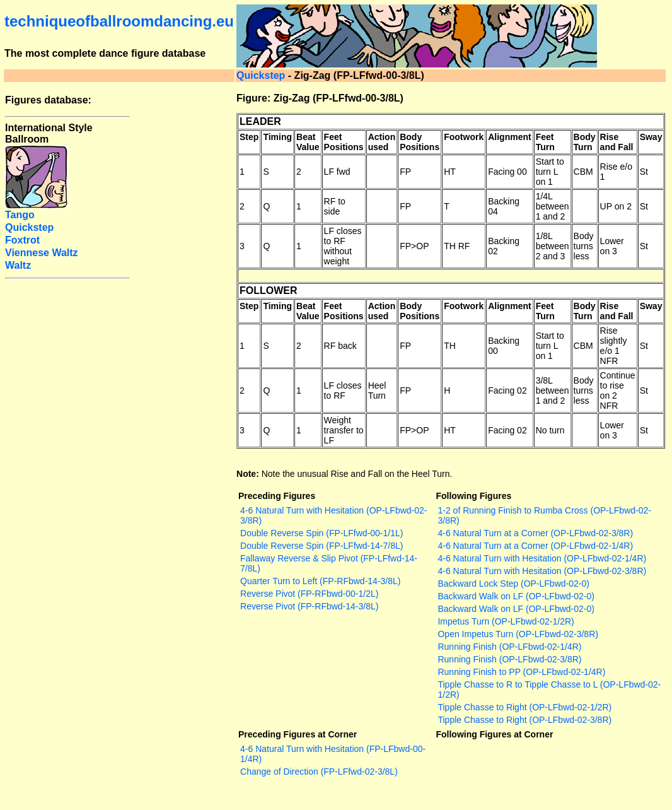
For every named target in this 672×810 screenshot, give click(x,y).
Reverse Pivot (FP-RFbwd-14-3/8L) (309, 606)
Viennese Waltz (42, 253)
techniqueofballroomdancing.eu (119, 21)
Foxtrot (22, 240)
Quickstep (261, 75)
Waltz (18, 265)
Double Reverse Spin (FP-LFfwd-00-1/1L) (322, 533)
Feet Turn (545, 142)
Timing (277, 137)
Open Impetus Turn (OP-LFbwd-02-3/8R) (518, 634)
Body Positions (420, 142)
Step (249, 137)
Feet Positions (344, 142)
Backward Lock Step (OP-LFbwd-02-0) (513, 584)
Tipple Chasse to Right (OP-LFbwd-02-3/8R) (524, 720)
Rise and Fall (617, 142)
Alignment (509, 137)
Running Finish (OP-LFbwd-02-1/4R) (509, 647)
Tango (20, 215)
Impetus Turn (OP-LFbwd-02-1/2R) (506, 621)
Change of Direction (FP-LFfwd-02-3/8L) (319, 772)
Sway (651, 137)
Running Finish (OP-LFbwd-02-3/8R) (509, 659)
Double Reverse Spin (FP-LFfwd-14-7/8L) (322, 546)
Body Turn (585, 142)
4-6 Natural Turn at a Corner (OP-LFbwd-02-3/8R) (535, 533)
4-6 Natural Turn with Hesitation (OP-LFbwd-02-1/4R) (542, 558)
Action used (382, 142)
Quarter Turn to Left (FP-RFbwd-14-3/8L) (320, 581)
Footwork (464, 137)
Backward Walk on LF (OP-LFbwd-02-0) (516, 596)
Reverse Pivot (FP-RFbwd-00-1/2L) (309, 594)
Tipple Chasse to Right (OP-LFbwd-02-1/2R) (524, 707)
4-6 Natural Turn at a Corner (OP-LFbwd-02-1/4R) (535, 546)
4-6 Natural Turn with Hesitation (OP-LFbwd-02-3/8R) (542, 571)
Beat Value (308, 142)
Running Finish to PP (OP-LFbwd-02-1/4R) (521, 672)
